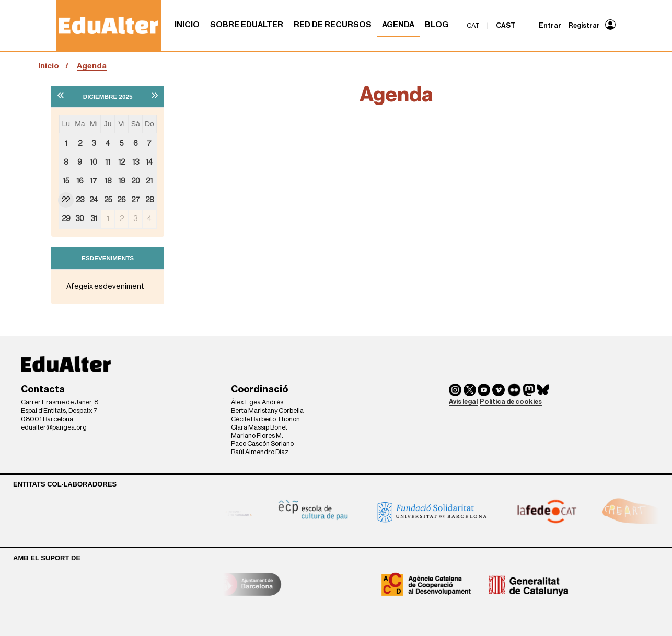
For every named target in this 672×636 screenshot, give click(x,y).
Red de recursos (333, 25)
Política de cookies (511, 402)
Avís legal (463, 402)
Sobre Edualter (247, 25)
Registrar (584, 25)
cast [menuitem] (506, 25)
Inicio (187, 25)
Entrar (550, 25)
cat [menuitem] (473, 25)
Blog (437, 25)
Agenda (398, 25)
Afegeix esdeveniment (105, 287)
